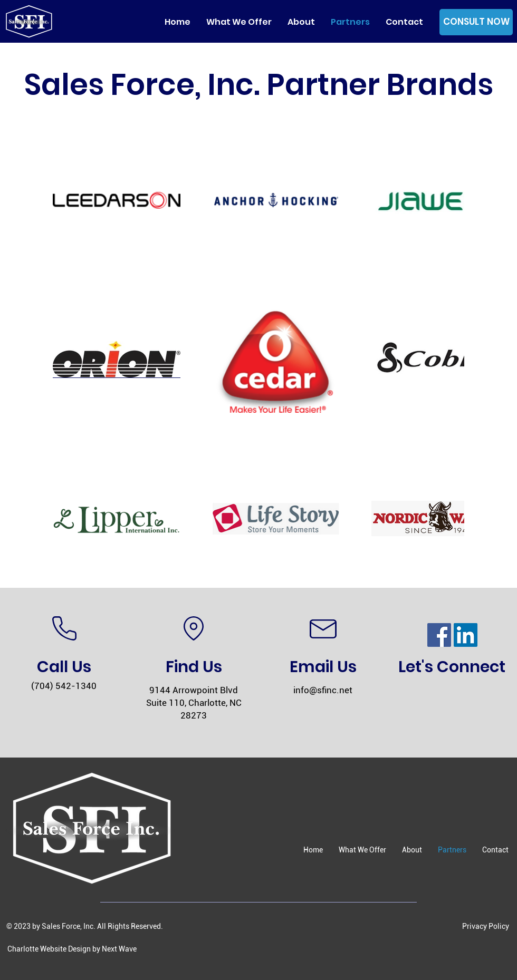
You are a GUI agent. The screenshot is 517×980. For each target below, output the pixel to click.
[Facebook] (439, 635)
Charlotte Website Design (49, 949)
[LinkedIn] (466, 635)
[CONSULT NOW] (476, 22)
